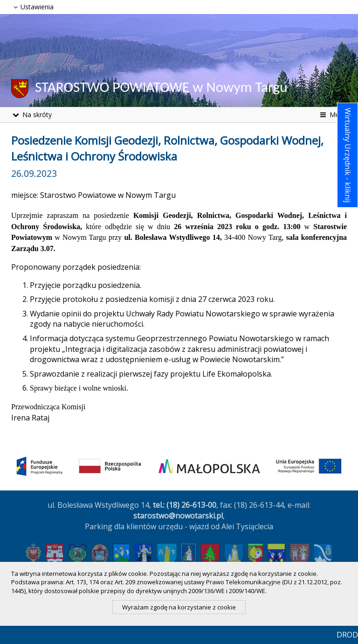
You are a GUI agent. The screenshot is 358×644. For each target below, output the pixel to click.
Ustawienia (32, 7)
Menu (333, 115)
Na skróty (31, 115)
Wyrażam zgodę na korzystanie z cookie (179, 607)
